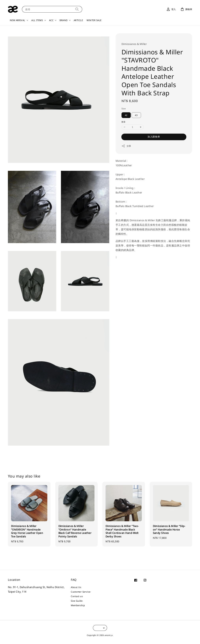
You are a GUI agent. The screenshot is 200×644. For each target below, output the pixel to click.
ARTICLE (78, 20)
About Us (76, 587)
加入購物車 (154, 137)
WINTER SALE (94, 20)
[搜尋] (77, 9)
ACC (51, 20)
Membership (78, 605)
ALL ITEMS (37, 20)
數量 (124, 122)
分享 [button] (126, 146)
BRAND (64, 20)
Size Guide (77, 601)
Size (124, 109)
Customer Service (81, 592)
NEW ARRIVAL (18, 20)
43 (136, 115)
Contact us (77, 596)
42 (126, 115)
